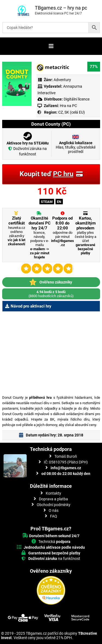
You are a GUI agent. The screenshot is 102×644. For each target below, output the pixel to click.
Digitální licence (76, 99)
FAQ (54, 516)
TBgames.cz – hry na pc (61, 8)
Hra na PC (68, 106)
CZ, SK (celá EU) (72, 112)
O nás (54, 510)
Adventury (62, 80)
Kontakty (53, 493)
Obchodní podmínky (54, 505)
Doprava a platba (53, 499)
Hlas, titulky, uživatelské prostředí (76, 147)
